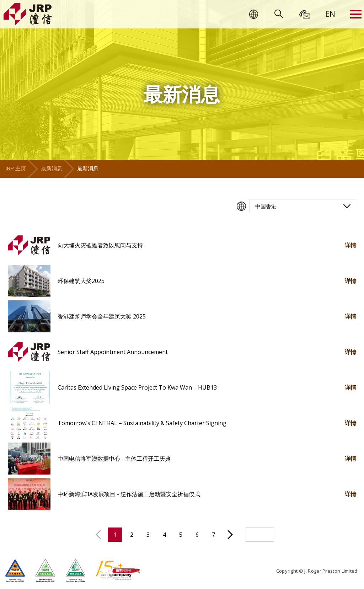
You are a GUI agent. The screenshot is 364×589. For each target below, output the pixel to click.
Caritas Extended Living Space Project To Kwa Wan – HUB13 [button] (137, 387)
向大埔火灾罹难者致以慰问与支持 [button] (100, 245)
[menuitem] (330, 14)
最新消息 (52, 168)
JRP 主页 (16, 168)
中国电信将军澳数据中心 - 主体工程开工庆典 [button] (114, 459)
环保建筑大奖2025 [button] (81, 281)
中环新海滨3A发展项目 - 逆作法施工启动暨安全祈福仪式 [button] (129, 494)
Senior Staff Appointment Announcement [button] (113, 352)
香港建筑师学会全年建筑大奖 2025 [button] (102, 316)
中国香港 (266, 206)
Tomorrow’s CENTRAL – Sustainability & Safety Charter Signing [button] (142, 423)
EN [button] (330, 14)
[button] (29, 245)
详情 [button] (350, 245)
